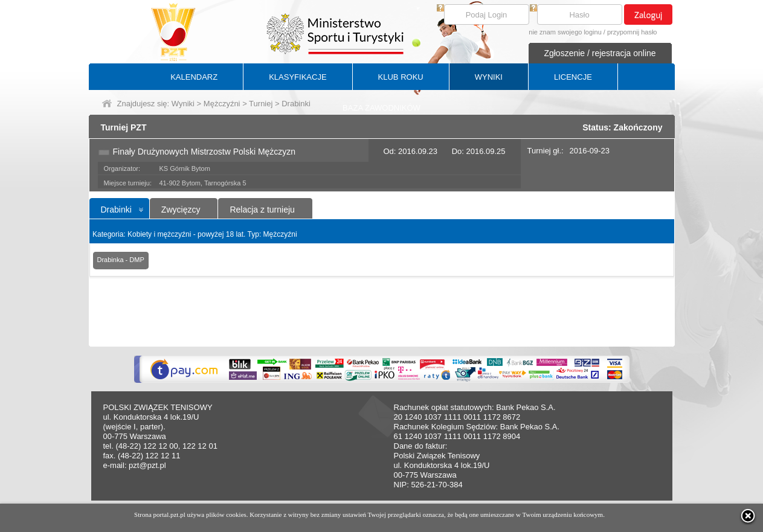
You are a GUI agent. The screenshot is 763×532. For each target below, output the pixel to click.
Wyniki (183, 104)
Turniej (261, 104)
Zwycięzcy (181, 210)
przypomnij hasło (632, 32)
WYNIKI (489, 77)
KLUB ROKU (401, 77)
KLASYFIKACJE (298, 77)
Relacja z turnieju (262, 210)
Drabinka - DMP (121, 260)
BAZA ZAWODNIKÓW (382, 108)
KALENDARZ (194, 77)
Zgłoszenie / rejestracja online (600, 53)
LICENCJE (573, 77)
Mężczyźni (222, 104)
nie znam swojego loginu (565, 32)
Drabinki (116, 210)
